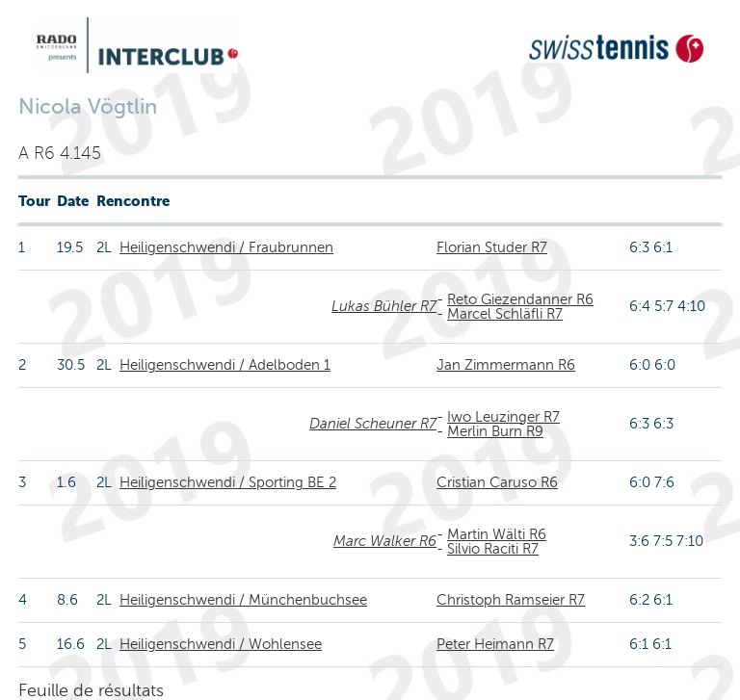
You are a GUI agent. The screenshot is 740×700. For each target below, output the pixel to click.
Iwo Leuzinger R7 (503, 417)
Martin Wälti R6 (497, 534)
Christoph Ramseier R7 (511, 600)
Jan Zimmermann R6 (506, 365)
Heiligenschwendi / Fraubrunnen (226, 247)
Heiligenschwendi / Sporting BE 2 (228, 482)
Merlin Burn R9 (495, 431)
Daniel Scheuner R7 (373, 424)
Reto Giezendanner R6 (520, 299)
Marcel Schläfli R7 (505, 314)
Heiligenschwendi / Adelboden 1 (225, 365)
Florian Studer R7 (492, 247)
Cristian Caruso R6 (497, 482)
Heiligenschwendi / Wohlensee (221, 644)
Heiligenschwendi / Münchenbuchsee (243, 600)
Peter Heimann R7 (495, 644)
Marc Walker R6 (385, 541)
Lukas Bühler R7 (384, 306)
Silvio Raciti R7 (493, 549)
